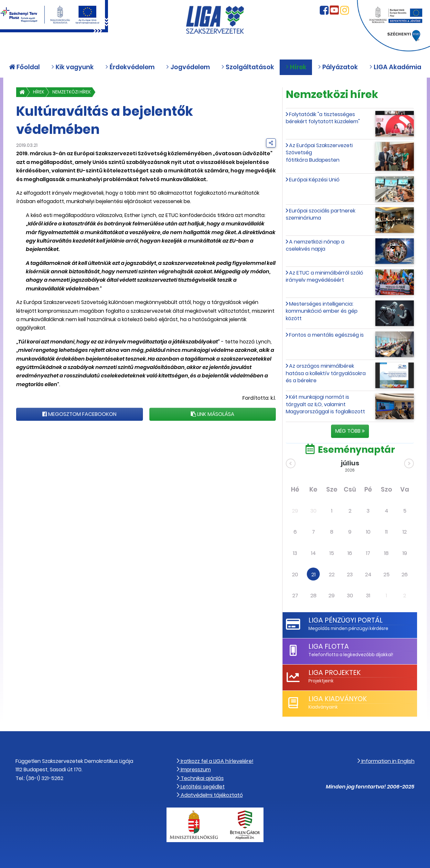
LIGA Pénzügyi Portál (346, 620)
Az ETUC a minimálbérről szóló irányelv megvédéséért (324, 276)
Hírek (39, 92)
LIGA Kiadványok (338, 699)
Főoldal (24, 67)
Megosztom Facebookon (79, 414)
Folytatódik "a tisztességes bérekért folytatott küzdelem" (323, 118)
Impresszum (194, 770)
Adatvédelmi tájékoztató (210, 795)
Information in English (386, 761)
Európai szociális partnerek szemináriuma (321, 214)
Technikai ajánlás (200, 778)
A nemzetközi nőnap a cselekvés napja (315, 245)
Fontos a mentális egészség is (326, 335)
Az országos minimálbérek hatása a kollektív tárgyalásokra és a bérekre (326, 373)
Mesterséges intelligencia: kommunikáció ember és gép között (322, 311)
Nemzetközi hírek (72, 92)
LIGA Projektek (335, 673)
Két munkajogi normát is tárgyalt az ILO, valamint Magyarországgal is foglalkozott (325, 404)
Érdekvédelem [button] (130, 67)
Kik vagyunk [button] (72, 67)
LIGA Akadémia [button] (395, 67)
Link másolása (213, 414)
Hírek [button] (296, 67)
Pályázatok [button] (338, 67)
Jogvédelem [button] (188, 67)
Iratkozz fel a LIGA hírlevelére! (215, 761)
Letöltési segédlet (201, 787)
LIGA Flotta (329, 646)
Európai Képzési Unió (314, 180)
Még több (350, 431)
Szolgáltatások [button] (248, 67)
